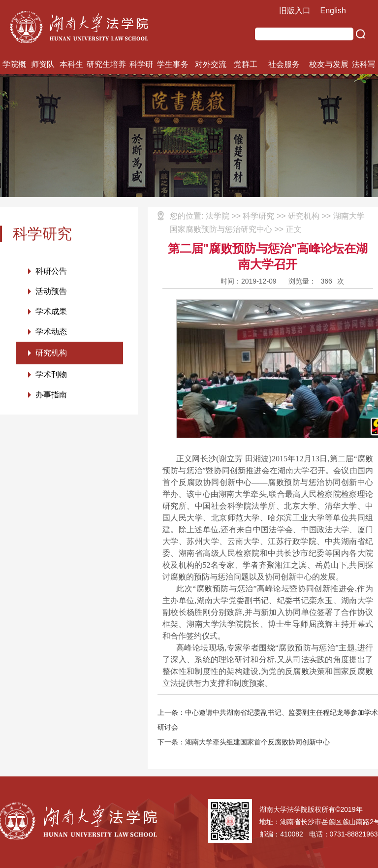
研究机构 (51, 353)
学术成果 (51, 311)
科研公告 (51, 271)
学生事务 (173, 64)
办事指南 (51, 395)
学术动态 (51, 332)
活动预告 (51, 291)
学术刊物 (51, 374)
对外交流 (211, 64)
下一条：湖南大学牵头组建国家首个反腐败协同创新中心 (244, 742)
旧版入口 (295, 11)
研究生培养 (106, 64)
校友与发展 (329, 64)
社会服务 (284, 64)
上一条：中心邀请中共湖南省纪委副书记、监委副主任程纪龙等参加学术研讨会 (268, 720)
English (333, 11)
